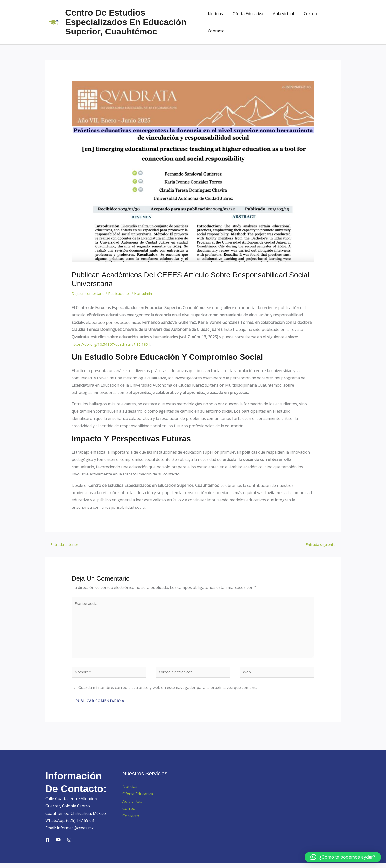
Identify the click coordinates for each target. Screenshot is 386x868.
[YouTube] (58, 845)
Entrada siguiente (321, 545)
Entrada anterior (64, 545)
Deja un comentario (90, 293)
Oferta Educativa (247, 22)
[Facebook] (48, 845)
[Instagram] (69, 845)
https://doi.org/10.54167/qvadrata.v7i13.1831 (113, 344)
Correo (306, 22)
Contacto (328, 22)
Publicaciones (124, 293)
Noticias (217, 22)
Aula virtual (281, 22)
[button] (343, 857)
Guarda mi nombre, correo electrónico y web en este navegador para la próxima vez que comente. (168, 693)
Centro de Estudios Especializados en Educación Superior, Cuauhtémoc (126, 22)
